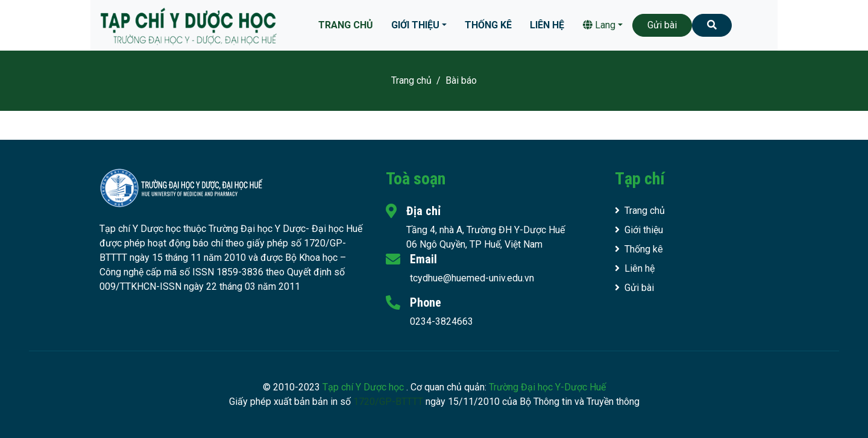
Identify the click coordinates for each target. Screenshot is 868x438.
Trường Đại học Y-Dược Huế (547, 387)
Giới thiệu (415, 25)
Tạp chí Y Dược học (364, 387)
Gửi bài (662, 25)
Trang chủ (346, 25)
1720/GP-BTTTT (388, 402)
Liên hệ (547, 25)
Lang (599, 25)
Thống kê (488, 25)
